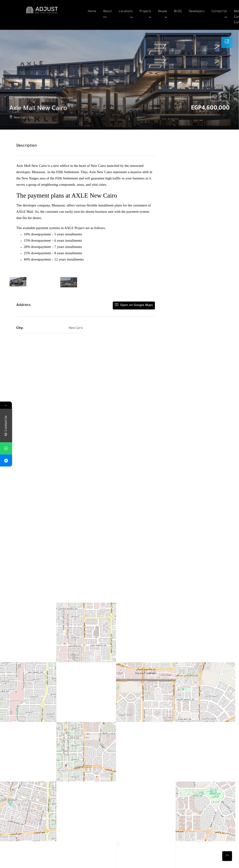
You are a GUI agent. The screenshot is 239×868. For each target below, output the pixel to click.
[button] (215, 96)
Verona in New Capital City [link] (35, 806)
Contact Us (219, 12)
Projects (145, 12)
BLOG (178, 12)
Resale (163, 12)
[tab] (227, 42)
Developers (197, 12)
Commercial (35, 98)
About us (108, 14)
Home (92, 12)
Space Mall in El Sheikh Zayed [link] (117, 806)
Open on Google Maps (134, 305)
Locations (126, 12)
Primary (73, 831)
